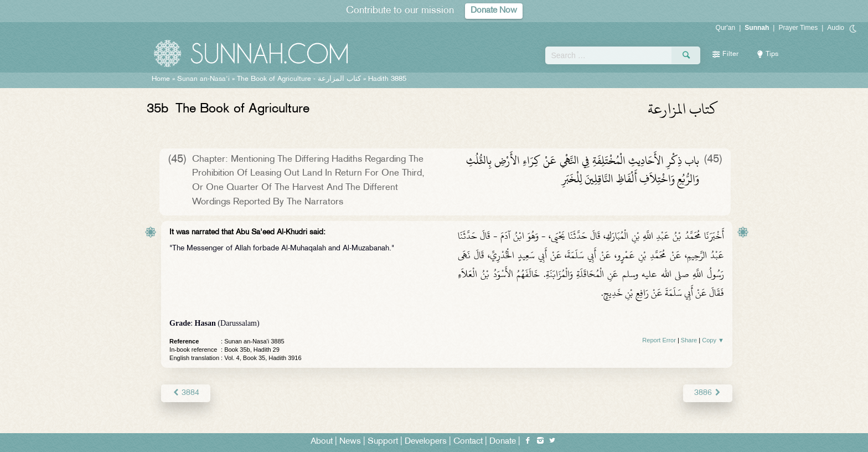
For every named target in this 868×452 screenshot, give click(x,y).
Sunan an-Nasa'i (203, 79)
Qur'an (726, 28)
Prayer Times (798, 28)
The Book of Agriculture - (299, 79)
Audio (836, 28)
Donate (503, 442)
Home (161, 79)
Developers (426, 442)
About (322, 442)
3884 (186, 393)
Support (383, 442)
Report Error (659, 340)
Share (689, 340)
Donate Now (494, 11)
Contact (468, 442)
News (350, 442)
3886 (708, 393)
